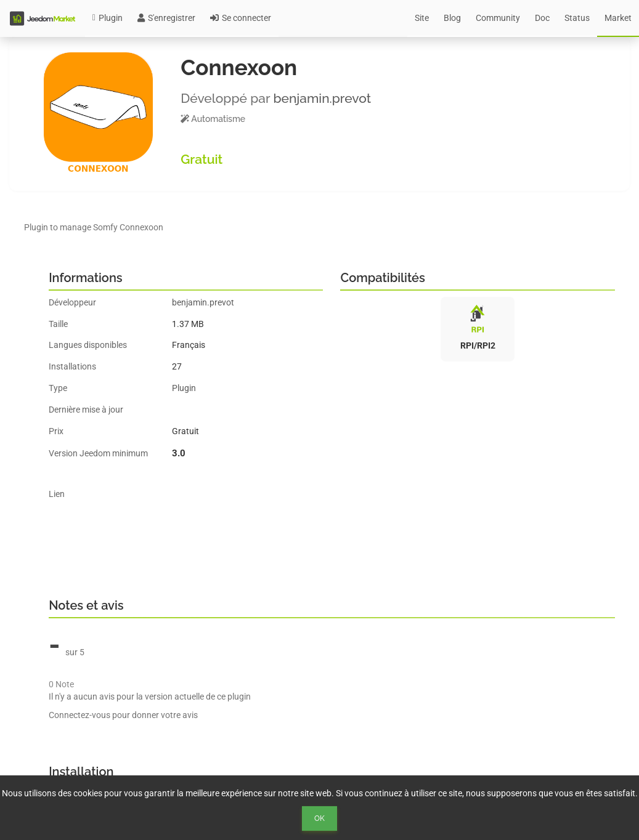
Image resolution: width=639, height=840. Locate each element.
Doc (542, 18)
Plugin (108, 18)
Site (422, 18)
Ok (319, 818)
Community (498, 18)
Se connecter (241, 18)
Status (577, 18)
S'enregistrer (166, 18)
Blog (452, 18)
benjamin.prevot (322, 98)
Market (618, 18)
